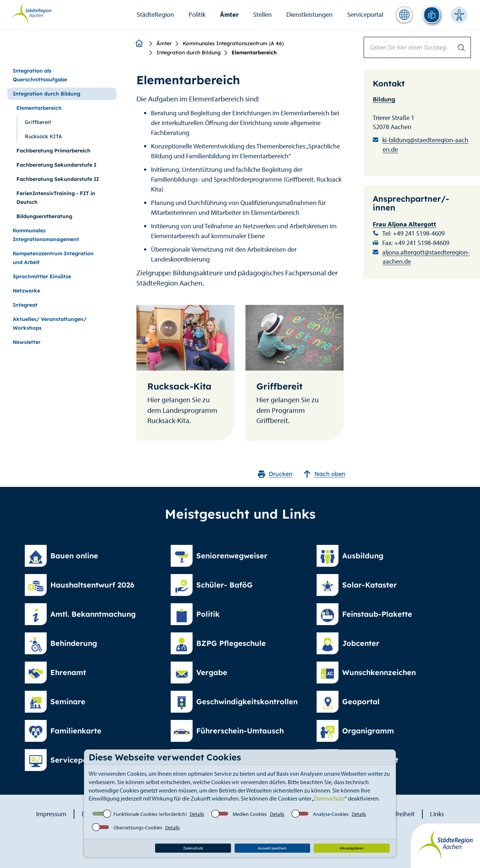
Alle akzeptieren (352, 848)
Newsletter (27, 342)
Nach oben (324, 474)
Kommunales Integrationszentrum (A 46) (233, 43)
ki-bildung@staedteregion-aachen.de (425, 145)
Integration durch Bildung (189, 53)
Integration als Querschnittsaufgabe (40, 75)
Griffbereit (38, 122)
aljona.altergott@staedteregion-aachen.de (426, 257)
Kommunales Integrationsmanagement (46, 235)
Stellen (262, 14)
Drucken (275, 474)
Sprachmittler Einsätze (42, 276)
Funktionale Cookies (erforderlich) (150, 814)
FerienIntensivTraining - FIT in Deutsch (56, 198)
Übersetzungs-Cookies (138, 828)
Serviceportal (365, 14)
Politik (197, 14)
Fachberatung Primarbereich (53, 151)
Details (197, 814)
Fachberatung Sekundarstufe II (58, 179)
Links (437, 814)
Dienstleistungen (309, 14)
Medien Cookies (250, 814)
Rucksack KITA (43, 136)
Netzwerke (26, 291)
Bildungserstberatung (44, 216)
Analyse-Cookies (331, 814)
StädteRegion (155, 14)
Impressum (51, 814)
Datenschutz (329, 798)
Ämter (229, 14)
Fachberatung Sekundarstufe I (56, 165)
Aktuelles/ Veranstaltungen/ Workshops (50, 323)
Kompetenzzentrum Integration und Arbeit (53, 258)
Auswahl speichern (272, 848)
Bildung (384, 99)
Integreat (25, 305)
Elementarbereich (39, 108)
